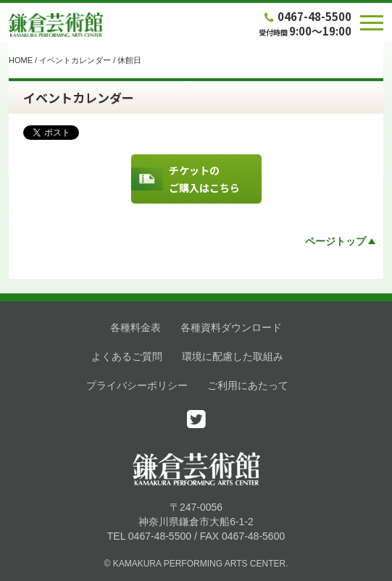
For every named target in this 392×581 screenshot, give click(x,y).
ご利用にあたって (248, 385)
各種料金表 (135, 327)
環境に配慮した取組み (233, 356)
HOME (21, 60)
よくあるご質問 (127, 356)
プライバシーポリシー (137, 385)
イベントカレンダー (75, 60)
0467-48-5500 (306, 16)
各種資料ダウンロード (231, 327)
